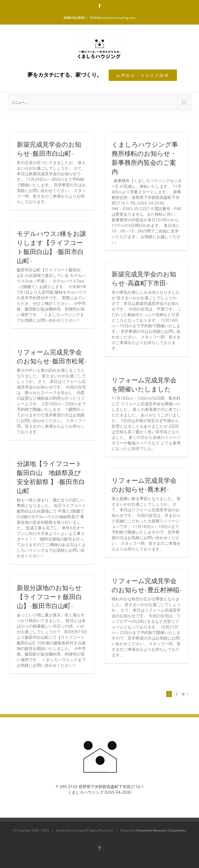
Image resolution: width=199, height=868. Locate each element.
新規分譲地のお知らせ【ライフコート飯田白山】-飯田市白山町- (49, 597)
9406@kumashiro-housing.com (113, 18)
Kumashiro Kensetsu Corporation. (161, 830)
